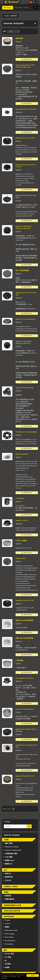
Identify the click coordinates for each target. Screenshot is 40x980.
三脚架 (6, 840)
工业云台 (7, 881)
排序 (5, 31)
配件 (5, 950)
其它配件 (7, 964)
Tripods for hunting (11, 847)
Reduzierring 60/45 (22, 454)
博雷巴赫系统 (9, 899)
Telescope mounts (10, 930)
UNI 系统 (7, 957)
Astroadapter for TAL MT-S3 (25, 678)
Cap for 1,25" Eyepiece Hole (24, 709)
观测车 (7, 927)
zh (32, 2)
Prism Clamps (9, 934)
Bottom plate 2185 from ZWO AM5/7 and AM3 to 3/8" (25, 66)
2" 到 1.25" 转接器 (21, 541)
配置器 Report (9, 861)
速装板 (6, 892)
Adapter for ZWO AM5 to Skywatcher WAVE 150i (24, 227)
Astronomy (9, 917)
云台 (5, 870)
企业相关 (26, 8)
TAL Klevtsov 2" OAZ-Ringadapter (26, 432)
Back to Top (9, 809)
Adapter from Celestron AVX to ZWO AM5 (26, 730)
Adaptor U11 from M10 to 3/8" (25, 776)
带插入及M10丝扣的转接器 (24, 620)
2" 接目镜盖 (19, 661)
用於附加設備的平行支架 (12, 905)
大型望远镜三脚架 (10, 854)
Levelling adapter (12, 911)
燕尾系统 (7, 896)
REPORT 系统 (9, 954)
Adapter (7, 924)
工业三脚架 (8, 857)
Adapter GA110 (20, 558)
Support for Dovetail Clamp (24, 388)
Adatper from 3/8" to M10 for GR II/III (26, 746)
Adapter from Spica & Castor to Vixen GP (26, 166)
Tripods (7, 920)
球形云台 (7, 874)
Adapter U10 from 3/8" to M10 (25, 138)
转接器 (7, 968)
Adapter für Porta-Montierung (25, 319)
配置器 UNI (8, 864)
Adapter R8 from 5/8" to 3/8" (25, 601)
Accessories (8, 944)
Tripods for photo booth (12, 850)
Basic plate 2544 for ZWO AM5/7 (26, 109)
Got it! (33, 975)
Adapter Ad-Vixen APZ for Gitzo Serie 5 (26, 197)
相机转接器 (19, 39)
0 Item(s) (8, 8)
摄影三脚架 (8, 843)
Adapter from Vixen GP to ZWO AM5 (26, 294)
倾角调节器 (8, 877)
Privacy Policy (19, 8)
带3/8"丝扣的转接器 (22, 271)
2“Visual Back (20, 498)
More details (27, 59)
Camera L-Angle (11, 887)
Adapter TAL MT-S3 (22, 521)
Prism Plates (8, 937)
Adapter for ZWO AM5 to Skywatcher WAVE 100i (24, 342)
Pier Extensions (9, 941)
